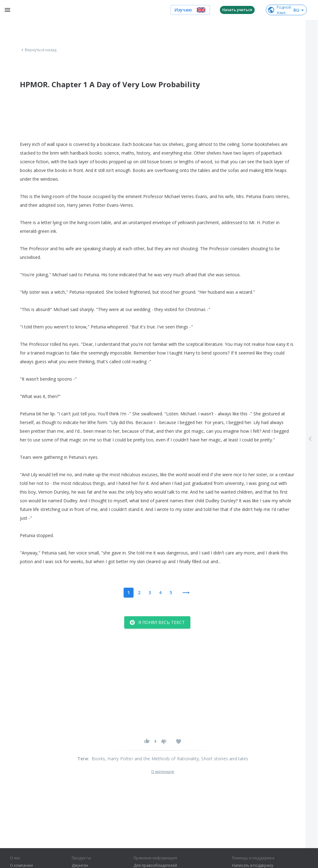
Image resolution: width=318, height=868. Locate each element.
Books (98, 759)
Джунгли (80, 866)
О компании (21, 866)
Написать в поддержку (253, 866)
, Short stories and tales (223, 759)
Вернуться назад (38, 50)
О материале (163, 772)
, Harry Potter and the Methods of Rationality (152, 759)
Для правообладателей (155, 866)
